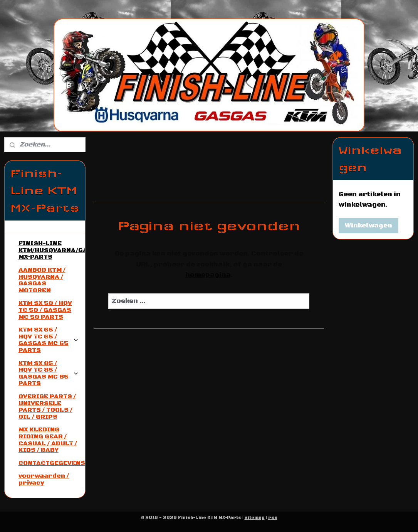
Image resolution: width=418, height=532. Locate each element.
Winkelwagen (368, 226)
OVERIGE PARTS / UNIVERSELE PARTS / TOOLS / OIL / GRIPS (47, 407)
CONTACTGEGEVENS (52, 463)
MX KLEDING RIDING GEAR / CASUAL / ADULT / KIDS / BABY (48, 440)
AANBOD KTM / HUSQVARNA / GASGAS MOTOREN (42, 280)
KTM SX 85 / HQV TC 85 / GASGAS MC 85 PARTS (49, 373)
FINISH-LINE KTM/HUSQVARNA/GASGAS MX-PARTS (52, 250)
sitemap (255, 518)
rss (273, 518)
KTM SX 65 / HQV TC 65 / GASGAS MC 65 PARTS (49, 340)
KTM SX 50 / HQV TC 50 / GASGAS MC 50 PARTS (45, 310)
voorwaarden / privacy (44, 479)
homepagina (208, 275)
